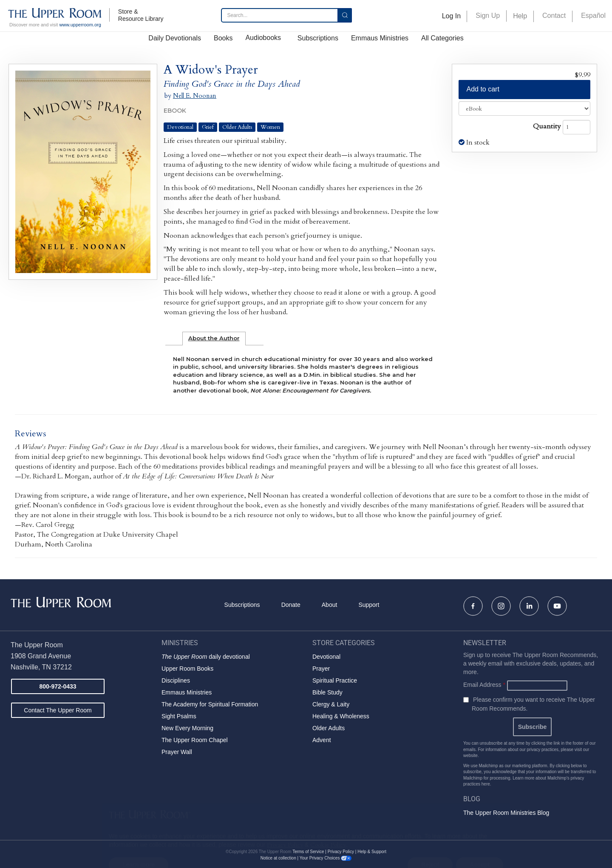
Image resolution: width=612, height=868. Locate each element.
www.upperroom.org (80, 25)
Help (520, 16)
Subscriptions (318, 38)
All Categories (442, 38)
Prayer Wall (177, 752)
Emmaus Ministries (380, 38)
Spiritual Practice (335, 680)
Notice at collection (278, 858)
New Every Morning (187, 728)
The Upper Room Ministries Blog (506, 813)
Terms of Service (308, 852)
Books (223, 38)
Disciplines (176, 680)
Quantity (547, 126)
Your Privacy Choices (326, 858)
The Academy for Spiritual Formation (210, 704)
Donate (291, 605)
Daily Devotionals (175, 38)
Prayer (321, 669)
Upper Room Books (187, 669)
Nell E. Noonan (195, 96)
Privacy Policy (341, 852)
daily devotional (206, 657)
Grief (208, 127)
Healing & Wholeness (341, 716)
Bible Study (327, 692)
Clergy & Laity (331, 704)
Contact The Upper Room (58, 710)
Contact (554, 16)
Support (369, 605)
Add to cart (483, 89)
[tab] (214, 339)
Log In (451, 16)
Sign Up (488, 16)
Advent (322, 740)
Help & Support (372, 852)
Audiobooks (263, 38)
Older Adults (237, 127)
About (330, 605)
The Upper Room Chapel (195, 740)
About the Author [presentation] (214, 338)
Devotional (180, 127)
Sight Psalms (179, 716)
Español (593, 16)
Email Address (484, 685)
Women (270, 127)
